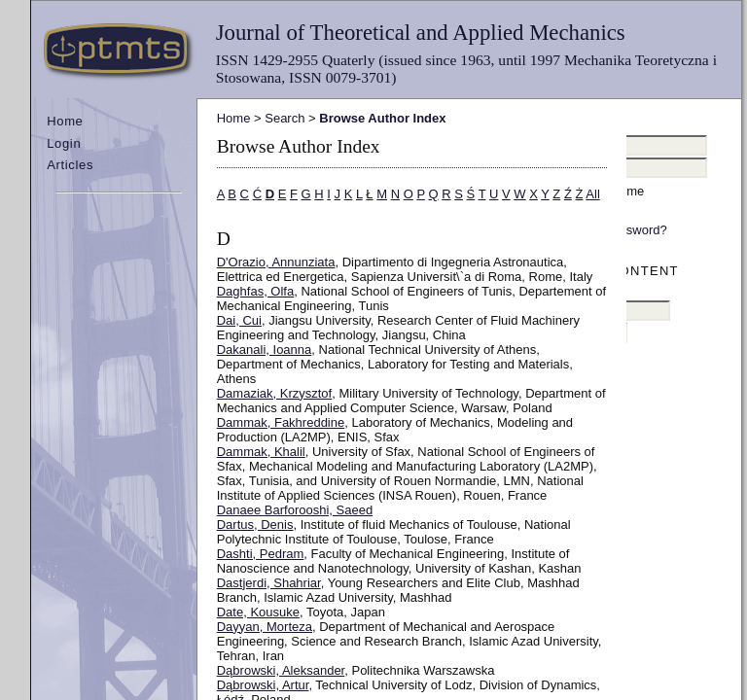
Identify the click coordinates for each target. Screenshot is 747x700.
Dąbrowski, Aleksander (281, 670)
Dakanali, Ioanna (265, 350)
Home (65, 121)
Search (285, 118)
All (592, 194)
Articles (70, 165)
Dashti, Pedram (261, 554)
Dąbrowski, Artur (263, 685)
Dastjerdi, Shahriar (269, 583)
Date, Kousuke (258, 612)
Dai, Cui (239, 320)
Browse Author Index (382, 118)
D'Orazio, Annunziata (276, 262)
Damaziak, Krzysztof (274, 393)
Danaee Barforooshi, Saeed (295, 510)
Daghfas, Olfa (256, 291)
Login (64, 143)
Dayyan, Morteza (265, 627)
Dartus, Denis (255, 525)
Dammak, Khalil (261, 452)
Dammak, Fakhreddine (281, 422)
